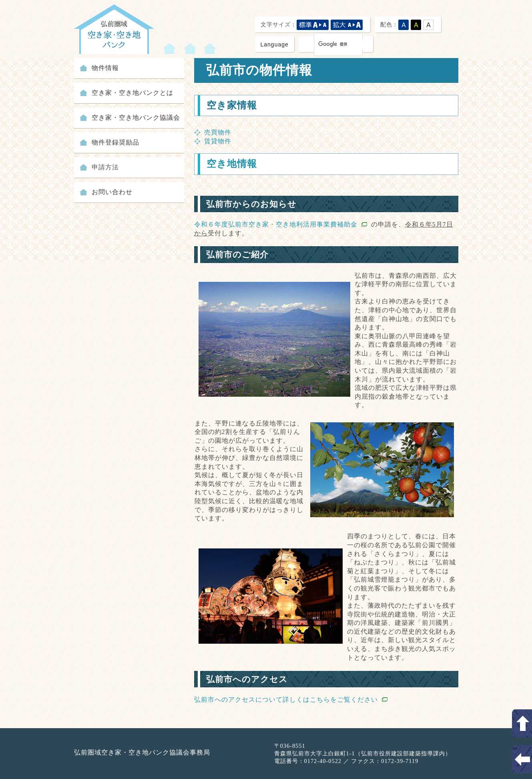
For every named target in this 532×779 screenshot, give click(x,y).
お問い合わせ (112, 192)
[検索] (342, 44)
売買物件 (218, 132)
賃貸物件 (218, 141)
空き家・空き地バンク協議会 (136, 117)
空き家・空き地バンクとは (132, 93)
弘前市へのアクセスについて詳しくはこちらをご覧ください (291, 700)
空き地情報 (232, 164)
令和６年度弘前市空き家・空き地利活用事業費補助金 (281, 224)
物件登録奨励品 (115, 142)
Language (275, 44)
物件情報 (105, 68)
